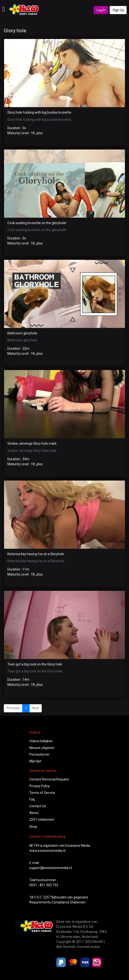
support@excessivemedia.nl (51, 868)
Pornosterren (39, 754)
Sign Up (118, 10)
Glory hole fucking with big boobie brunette (39, 112)
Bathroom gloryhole (22, 333)
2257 (47, 897)
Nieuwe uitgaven (42, 748)
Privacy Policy (40, 786)
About (34, 813)
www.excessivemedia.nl (47, 851)
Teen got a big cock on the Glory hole (35, 664)
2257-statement (42, 819)
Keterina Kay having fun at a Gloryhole (36, 554)
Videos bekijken (41, 741)
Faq (32, 799)
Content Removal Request (49, 779)
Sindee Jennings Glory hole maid (32, 443)
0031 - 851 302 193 (44, 885)
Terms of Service (42, 793)
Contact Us (38, 806)
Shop (33, 827)
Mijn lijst (35, 761)
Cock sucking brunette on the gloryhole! (37, 223)
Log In (101, 10)
